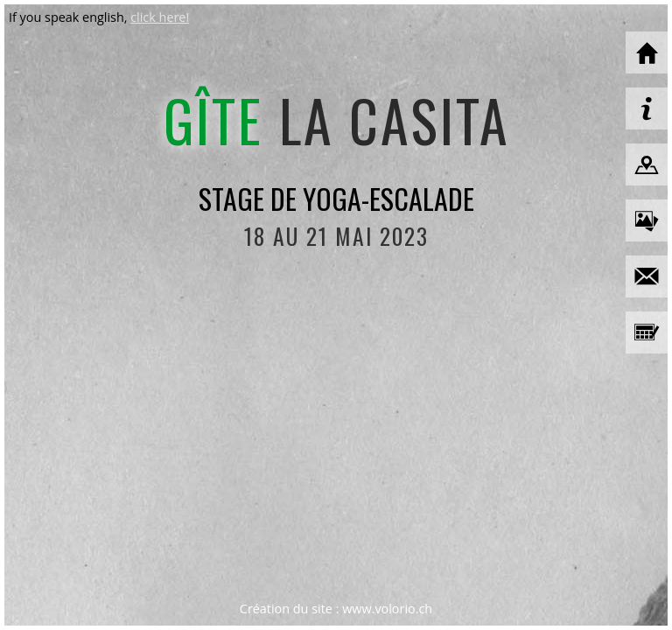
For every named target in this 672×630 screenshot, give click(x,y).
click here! (160, 17)
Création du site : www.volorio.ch (336, 609)
